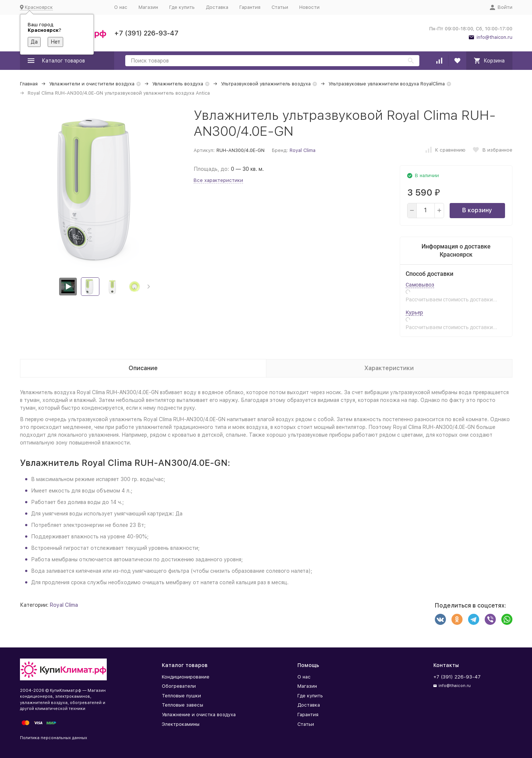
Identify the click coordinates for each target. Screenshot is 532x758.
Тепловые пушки (181, 696)
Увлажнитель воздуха (178, 84)
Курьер (414, 312)
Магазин (148, 7)
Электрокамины (181, 724)
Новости (309, 7)
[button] (149, 287)
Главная (29, 84)
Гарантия (250, 7)
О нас (121, 7)
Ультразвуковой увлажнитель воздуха (266, 84)
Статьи (280, 7)
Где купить (182, 7)
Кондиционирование (186, 677)
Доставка (217, 7)
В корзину (477, 210)
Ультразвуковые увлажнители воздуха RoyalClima (387, 84)
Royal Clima (303, 150)
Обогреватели (179, 686)
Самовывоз (420, 285)
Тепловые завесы (183, 705)
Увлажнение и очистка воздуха (199, 715)
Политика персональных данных (54, 738)
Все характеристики (218, 180)
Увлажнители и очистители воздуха (92, 84)
